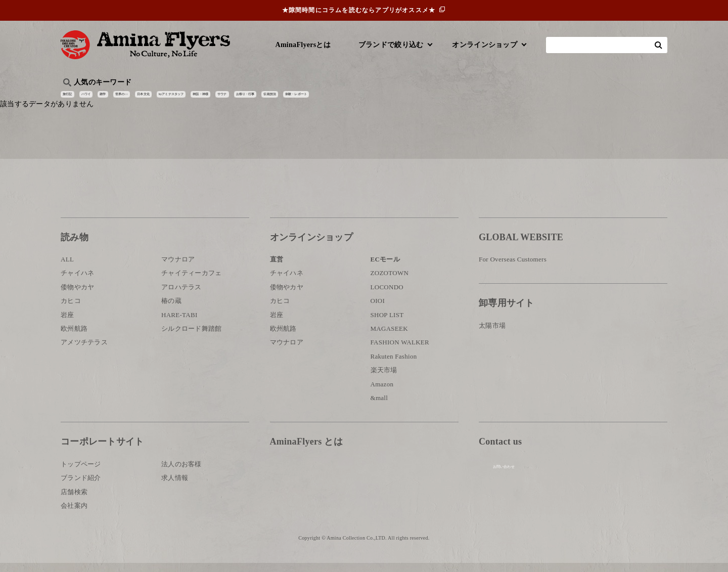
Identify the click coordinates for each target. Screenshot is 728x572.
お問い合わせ (539, 484)
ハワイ (113, 99)
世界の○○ (184, 99)
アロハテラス (181, 296)
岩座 (67, 323)
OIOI (378, 310)
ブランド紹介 (81, 487)
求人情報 (175, 487)
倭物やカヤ (77, 296)
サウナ (394, 99)
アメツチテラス (84, 351)
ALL (67, 268)
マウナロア (178, 268)
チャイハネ (77, 282)
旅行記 (77, 99)
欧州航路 (74, 338)
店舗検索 (74, 500)
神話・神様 (350, 99)
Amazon (382, 393)
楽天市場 (384, 379)
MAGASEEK (389, 338)
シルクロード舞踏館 (192, 338)
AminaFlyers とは (306, 451)
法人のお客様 (181, 473)
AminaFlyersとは (303, 45)
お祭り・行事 (442, 99)
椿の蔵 (171, 310)
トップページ (81, 473)
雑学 (147, 99)
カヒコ (71, 310)
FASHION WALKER (400, 351)
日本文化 (229, 99)
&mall (379, 407)
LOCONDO (387, 296)
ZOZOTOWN (390, 282)
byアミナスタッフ (288, 99)
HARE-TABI (179, 323)
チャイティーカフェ (192, 282)
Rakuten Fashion (394, 365)
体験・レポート (548, 99)
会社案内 (74, 515)
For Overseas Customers (513, 268)
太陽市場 (492, 335)
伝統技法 (493, 99)
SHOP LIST (387, 323)
